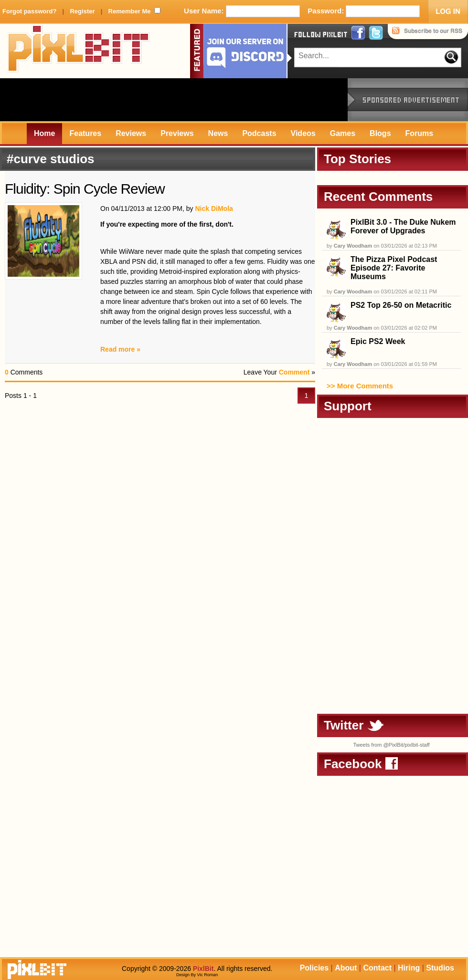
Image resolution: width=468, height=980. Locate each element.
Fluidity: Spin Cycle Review (85, 189)
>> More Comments (360, 386)
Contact (377, 968)
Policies (314, 968)
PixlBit (79, 51)
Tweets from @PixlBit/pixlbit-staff (391, 745)
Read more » (120, 349)
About (346, 968)
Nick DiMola (214, 209)
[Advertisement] (174, 100)
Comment (294, 372)
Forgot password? (29, 11)
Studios (440, 968)
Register (82, 11)
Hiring (409, 968)
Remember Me (130, 11)
